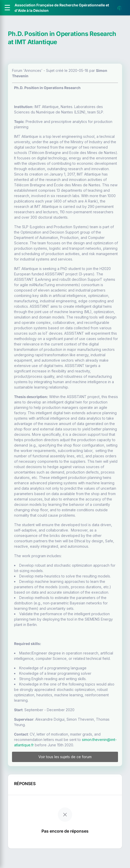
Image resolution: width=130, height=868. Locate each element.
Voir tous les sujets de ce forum (65, 757)
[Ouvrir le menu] (7, 8)
